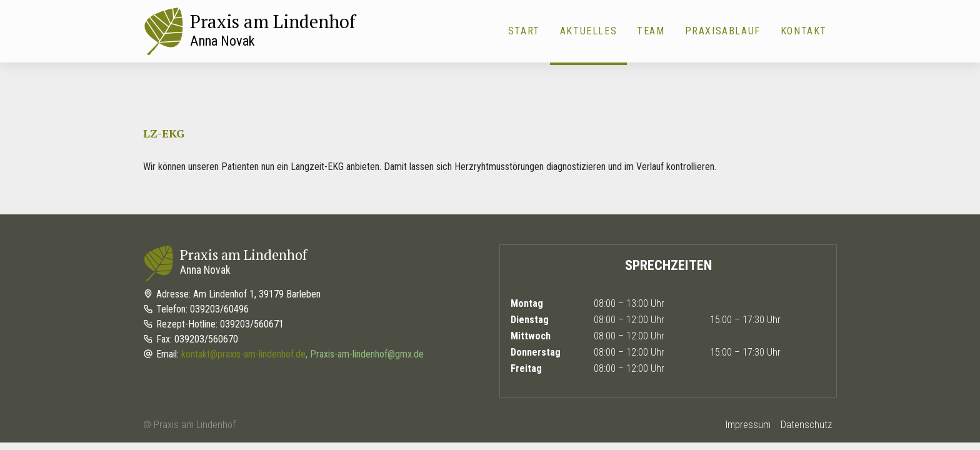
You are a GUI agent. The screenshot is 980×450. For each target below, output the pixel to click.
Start (524, 31)
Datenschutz (806, 425)
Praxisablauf (723, 31)
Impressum (748, 425)
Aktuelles (588, 31)
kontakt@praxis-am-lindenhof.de (243, 354)
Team (651, 31)
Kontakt (804, 31)
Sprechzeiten (668, 265)
